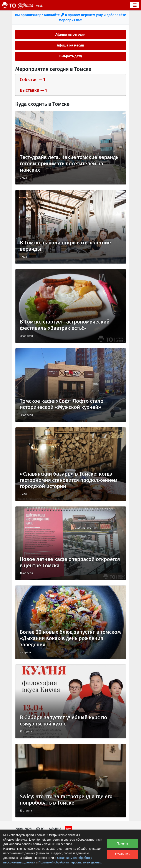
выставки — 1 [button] (33, 90)
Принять (123, 843)
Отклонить (123, 854)
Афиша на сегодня (70, 34)
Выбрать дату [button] (71, 56)
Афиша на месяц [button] (71, 45)
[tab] (71, 80)
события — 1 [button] (32, 80)
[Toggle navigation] (135, 5)
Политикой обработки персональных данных (70, 862)
